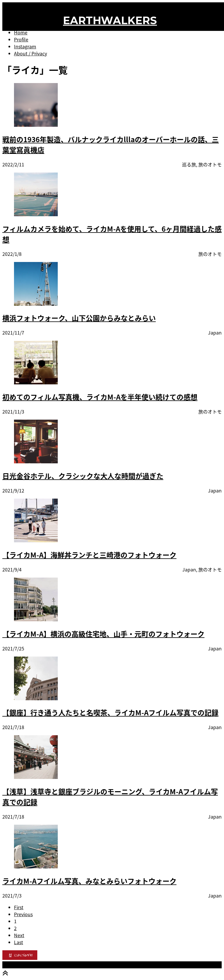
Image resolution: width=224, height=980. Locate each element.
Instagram (25, 46)
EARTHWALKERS (110, 20)
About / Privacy (30, 53)
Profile (21, 39)
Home (21, 32)
